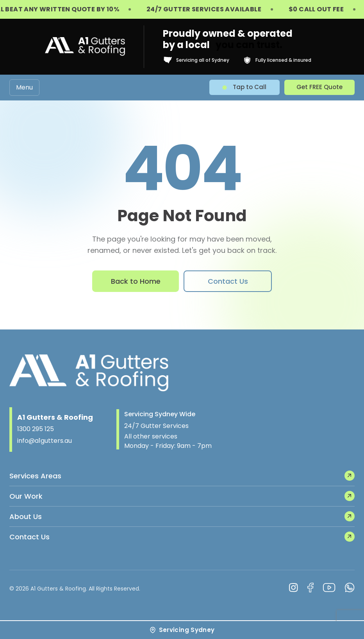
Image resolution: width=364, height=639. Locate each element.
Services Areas (182, 476)
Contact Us (228, 281)
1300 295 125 (36, 429)
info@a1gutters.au (45, 441)
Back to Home (136, 281)
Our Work (182, 496)
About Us (182, 516)
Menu (24, 87)
